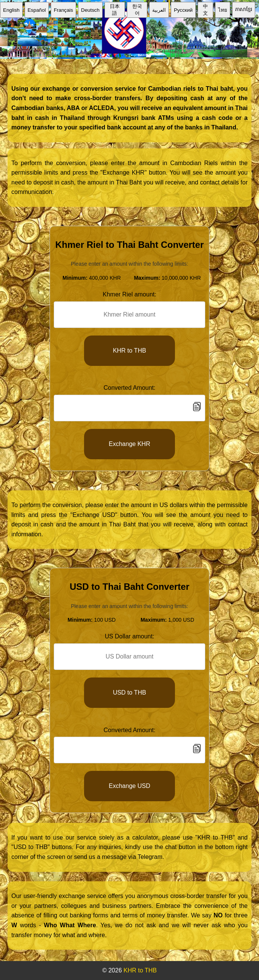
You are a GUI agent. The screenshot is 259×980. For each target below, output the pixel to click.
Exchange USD (129, 786)
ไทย (223, 10)
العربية (159, 10)
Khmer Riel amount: (129, 294)
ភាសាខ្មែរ (244, 9)
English (11, 10)
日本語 (115, 10)
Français (63, 10)
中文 (205, 10)
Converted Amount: (130, 388)
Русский (183, 10)
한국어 (137, 10)
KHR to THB (129, 351)
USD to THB (129, 692)
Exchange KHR (129, 444)
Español (37, 10)
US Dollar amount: (130, 636)
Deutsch (90, 10)
